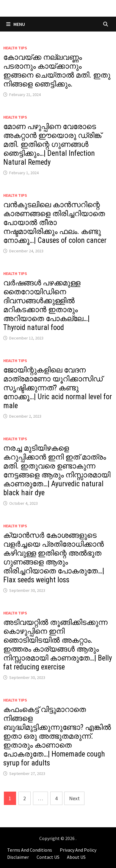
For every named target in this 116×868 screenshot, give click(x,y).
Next (74, 798)
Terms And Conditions (30, 850)
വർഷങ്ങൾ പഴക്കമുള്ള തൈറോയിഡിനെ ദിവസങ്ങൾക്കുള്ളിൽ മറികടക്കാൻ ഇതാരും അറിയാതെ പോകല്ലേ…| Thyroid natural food (46, 305)
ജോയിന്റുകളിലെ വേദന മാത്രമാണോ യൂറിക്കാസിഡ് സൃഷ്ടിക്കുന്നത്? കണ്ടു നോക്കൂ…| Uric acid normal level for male (58, 388)
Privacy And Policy (78, 850)
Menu (16, 24)
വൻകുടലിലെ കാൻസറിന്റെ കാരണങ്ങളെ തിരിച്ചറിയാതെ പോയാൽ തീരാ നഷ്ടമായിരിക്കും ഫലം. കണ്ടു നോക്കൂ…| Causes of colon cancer (55, 222)
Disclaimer (18, 857)
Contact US (48, 857)
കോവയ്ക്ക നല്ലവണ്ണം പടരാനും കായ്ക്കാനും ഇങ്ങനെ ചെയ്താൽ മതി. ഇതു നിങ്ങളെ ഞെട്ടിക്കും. (57, 71)
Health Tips (15, 48)
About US (76, 857)
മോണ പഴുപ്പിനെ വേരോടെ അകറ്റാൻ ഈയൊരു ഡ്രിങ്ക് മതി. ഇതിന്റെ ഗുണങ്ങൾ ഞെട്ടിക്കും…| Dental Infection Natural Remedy (52, 144)
